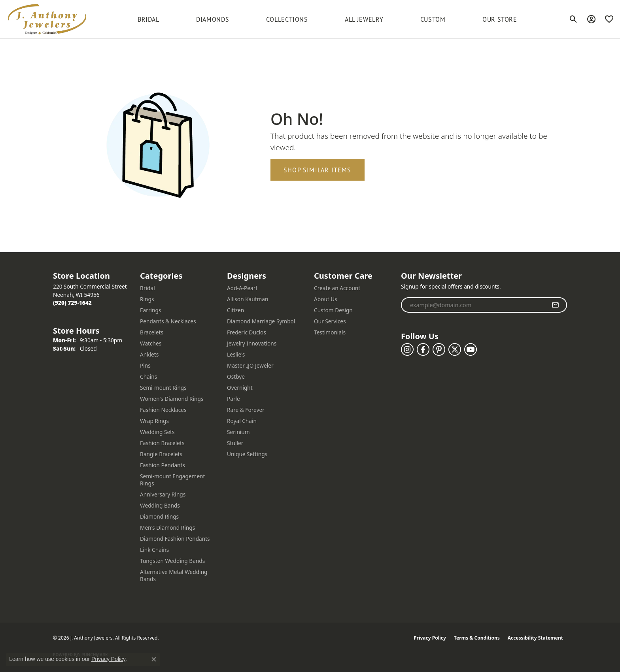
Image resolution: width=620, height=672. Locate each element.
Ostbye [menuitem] (236, 377)
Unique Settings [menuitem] (247, 454)
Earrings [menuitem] (151, 310)
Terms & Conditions (477, 638)
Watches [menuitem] (151, 343)
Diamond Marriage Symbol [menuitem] (261, 321)
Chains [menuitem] (148, 377)
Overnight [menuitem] (240, 388)
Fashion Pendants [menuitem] (163, 465)
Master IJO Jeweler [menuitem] (250, 365)
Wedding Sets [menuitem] (157, 432)
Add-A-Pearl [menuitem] (242, 288)
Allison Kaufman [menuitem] (248, 299)
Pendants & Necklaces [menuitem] (168, 321)
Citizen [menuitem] (235, 310)
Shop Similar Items (318, 170)
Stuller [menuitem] (235, 443)
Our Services (330, 321)
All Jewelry (364, 19)
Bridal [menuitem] (147, 288)
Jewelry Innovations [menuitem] (252, 343)
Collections (287, 19)
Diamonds (213, 19)
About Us (326, 299)
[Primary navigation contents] (327, 19)
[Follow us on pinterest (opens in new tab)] (439, 349)
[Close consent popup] (154, 659)
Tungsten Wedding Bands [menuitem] (172, 561)
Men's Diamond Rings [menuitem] (167, 528)
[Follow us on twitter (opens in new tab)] (455, 349)
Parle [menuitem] (233, 399)
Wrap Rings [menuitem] (154, 421)
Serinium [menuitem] (238, 432)
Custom (433, 19)
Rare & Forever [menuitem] (246, 410)
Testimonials (330, 332)
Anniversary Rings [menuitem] (163, 494)
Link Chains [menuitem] (154, 550)
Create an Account (337, 288)
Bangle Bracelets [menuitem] (161, 454)
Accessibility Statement (535, 638)
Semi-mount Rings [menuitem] (163, 388)
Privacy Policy (430, 638)
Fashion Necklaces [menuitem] (163, 410)
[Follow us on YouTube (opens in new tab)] (471, 349)
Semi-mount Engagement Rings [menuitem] (173, 480)
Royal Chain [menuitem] (242, 421)
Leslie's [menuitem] (236, 354)
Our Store (500, 19)
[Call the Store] (72, 303)
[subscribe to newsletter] (555, 305)
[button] (574, 19)
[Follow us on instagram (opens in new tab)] (407, 349)
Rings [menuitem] (147, 299)
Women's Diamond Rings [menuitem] (172, 399)
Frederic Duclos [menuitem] (247, 332)
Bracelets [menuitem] (152, 332)
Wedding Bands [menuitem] (160, 505)
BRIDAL (148, 19)
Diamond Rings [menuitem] (159, 516)
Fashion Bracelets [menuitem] (162, 443)
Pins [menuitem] (145, 365)
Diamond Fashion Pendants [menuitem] (175, 539)
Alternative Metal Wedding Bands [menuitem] (174, 575)
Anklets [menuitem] (149, 354)
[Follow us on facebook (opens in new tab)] (423, 349)
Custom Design (333, 310)
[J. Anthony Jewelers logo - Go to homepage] (47, 19)
